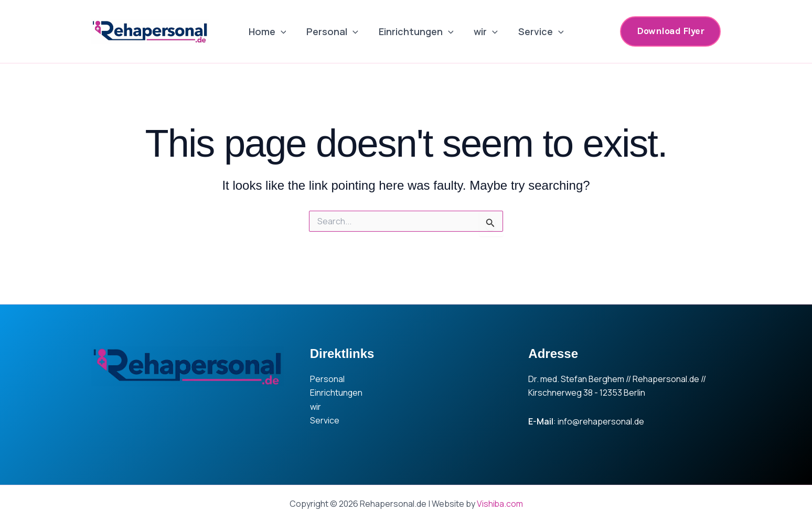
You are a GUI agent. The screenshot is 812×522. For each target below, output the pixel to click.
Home (270, 31)
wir (484, 31)
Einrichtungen (416, 31)
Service (538, 31)
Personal (334, 31)
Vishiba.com (500, 504)
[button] (670, 31)
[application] (284, 31)
